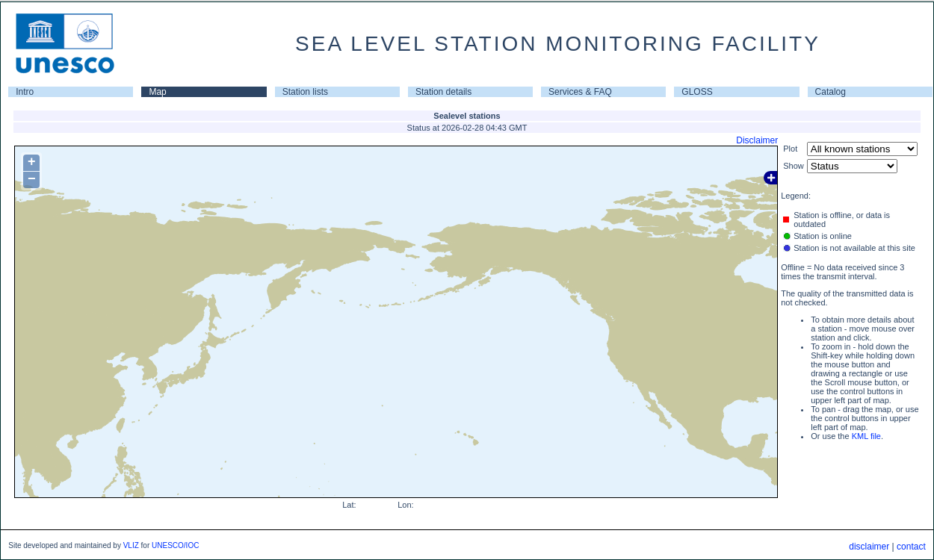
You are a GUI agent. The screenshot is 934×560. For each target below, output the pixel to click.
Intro (25, 92)
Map (157, 92)
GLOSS (697, 92)
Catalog (831, 92)
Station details (443, 92)
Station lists (305, 92)
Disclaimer (757, 140)
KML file (866, 436)
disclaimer (869, 547)
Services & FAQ (580, 92)
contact (911, 547)
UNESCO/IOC (175, 545)
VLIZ (131, 545)
